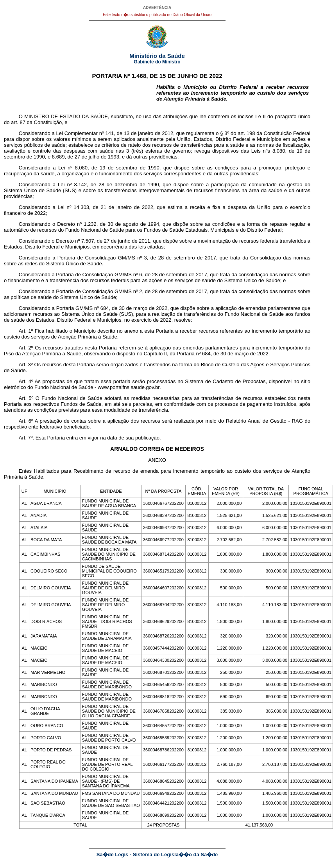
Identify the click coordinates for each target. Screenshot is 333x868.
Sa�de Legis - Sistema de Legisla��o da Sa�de (157, 854)
